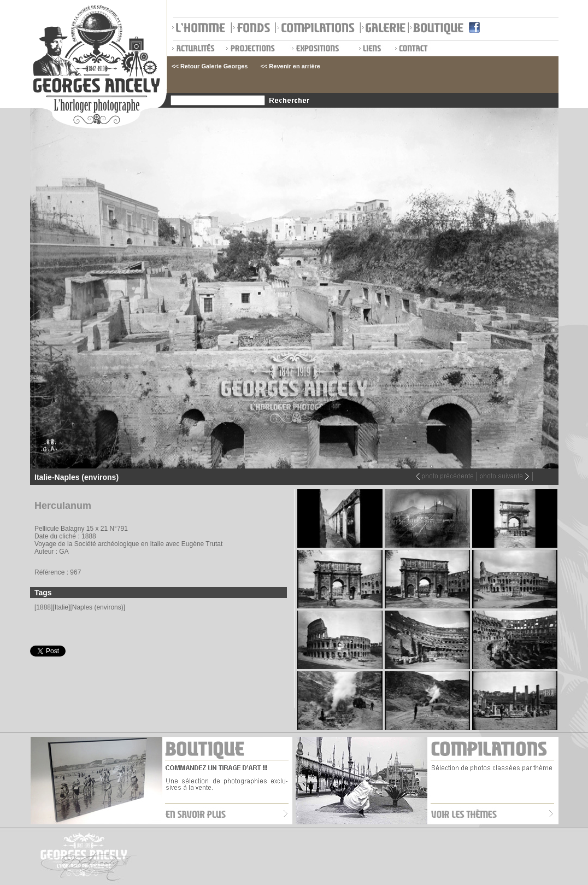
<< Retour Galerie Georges (210, 66)
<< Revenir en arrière (290, 66)
